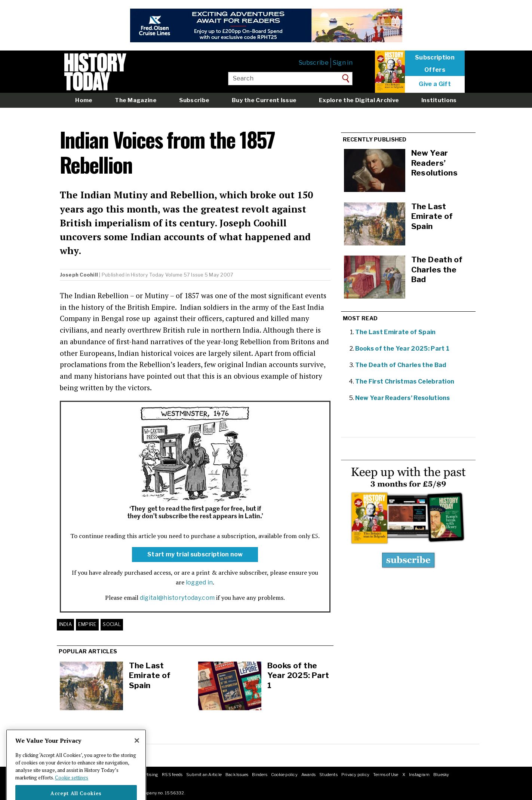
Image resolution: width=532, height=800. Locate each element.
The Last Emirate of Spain (150, 675)
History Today (147, 275)
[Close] (137, 751)
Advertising (147, 775)
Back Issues (237, 775)
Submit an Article (204, 775)
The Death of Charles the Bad (401, 365)
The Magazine (136, 100)
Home (84, 100)
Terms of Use (386, 775)
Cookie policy (284, 775)
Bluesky (441, 775)
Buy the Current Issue (264, 100)
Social (112, 624)
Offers (435, 70)
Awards (308, 775)
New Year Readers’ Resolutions (403, 398)
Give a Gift (435, 84)
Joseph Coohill (79, 275)
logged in (199, 582)
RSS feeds (172, 775)
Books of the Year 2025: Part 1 (298, 675)
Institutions (439, 100)
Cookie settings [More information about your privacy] (72, 788)
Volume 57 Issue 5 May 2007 (199, 275)
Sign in (343, 63)
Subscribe (314, 63)
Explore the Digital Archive (359, 100)
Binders (260, 775)
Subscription (435, 58)
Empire (87, 624)
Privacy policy (355, 775)
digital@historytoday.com (177, 598)
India (65, 624)
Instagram (419, 775)
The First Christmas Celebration (405, 381)
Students (328, 775)
